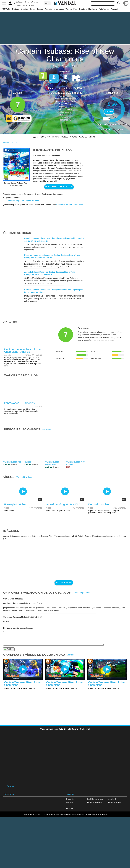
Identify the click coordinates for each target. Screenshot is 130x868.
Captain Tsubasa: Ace (12, 462)
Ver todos (47, 429)
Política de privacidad (95, 802)
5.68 (112, 104)
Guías (32, 9)
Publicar (9, 649)
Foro (75, 9)
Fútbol (75, 66)
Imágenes (83, 137)
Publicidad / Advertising (95, 799)
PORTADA (6, 9)
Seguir (109, 112)
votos (112, 125)
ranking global (117, 129)
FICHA (36, 137)
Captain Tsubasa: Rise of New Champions (65, 55)
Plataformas (104, 9)
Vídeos (92, 137)
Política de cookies (115, 802)
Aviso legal (112, 799)
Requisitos (45, 137)
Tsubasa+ (28, 462)
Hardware (93, 9)
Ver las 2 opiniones (81, 593)
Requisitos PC (65, 120)
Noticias (16, 9)
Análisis (25, 9)
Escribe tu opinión (64, 205)
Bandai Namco (70, 99)
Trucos (69, 9)
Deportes (66, 66)
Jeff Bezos (20, 2)
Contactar (70, 802)
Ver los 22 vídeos (24, 477)
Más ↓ (47, 3)
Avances (60, 9)
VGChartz (70, 809)
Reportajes (50, 9)
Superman (32, 5)
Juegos (40, 9)
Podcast (114, 9)
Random (83, 9)
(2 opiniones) (78, 205)
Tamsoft (70, 96)
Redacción (70, 799)
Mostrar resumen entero (59, 187)
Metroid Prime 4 (22, 5)
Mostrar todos (64, 583)
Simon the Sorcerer (32, 2)
